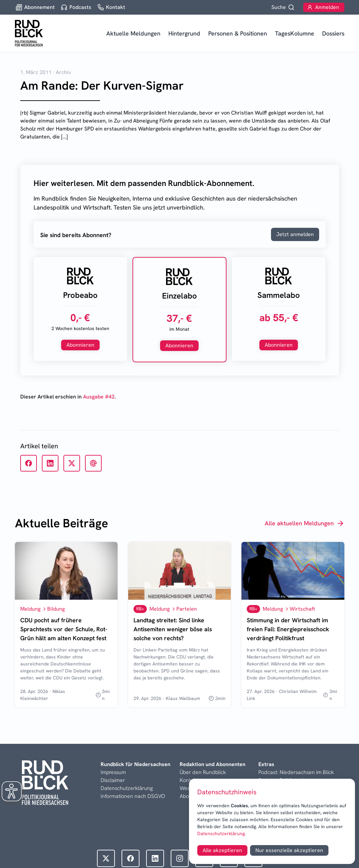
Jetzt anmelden (295, 234)
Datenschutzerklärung (221, 833)
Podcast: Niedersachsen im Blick (296, 772)
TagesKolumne (295, 33)
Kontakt (189, 780)
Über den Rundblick (203, 772)
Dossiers (333, 33)
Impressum (113, 772)
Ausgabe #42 (99, 397)
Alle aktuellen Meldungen (305, 523)
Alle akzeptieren (222, 850)
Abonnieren (80, 345)
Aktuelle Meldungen (133, 33)
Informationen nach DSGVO (133, 796)
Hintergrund (184, 33)
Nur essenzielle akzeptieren (289, 850)
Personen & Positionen (238, 33)
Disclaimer (113, 780)
